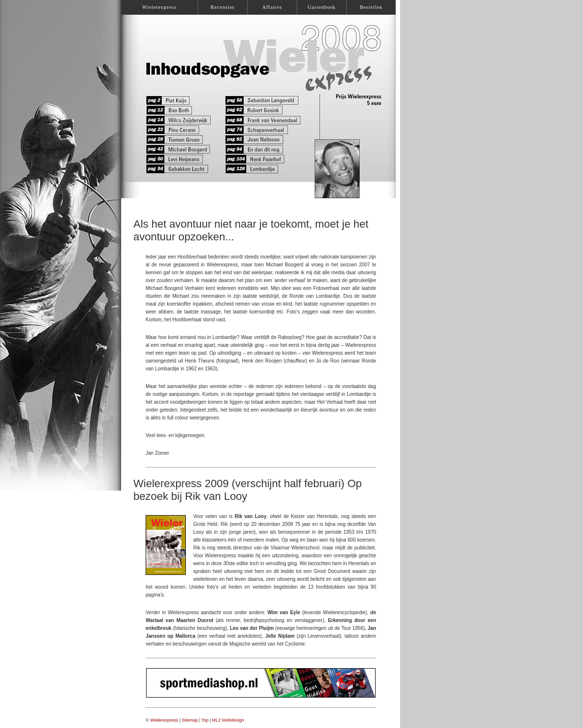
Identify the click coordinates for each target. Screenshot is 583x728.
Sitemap (190, 720)
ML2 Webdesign (228, 720)
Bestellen (371, 7)
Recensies (223, 7)
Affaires (272, 7)
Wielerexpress (164, 720)
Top (205, 720)
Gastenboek (321, 7)
